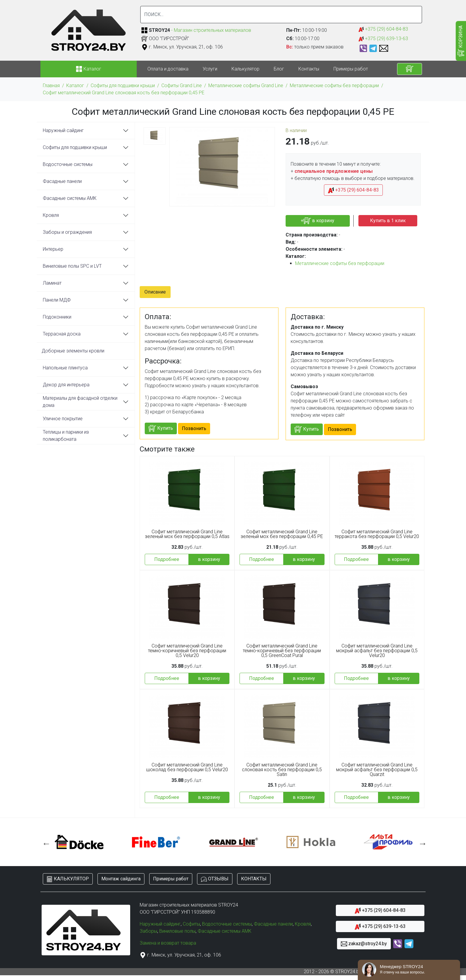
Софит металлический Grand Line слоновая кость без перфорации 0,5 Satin (282, 770)
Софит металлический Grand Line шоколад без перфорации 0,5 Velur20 (187, 767)
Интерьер (53, 249)
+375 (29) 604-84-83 (383, 29)
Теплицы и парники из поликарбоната (66, 436)
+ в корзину (318, 221)
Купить (161, 428)
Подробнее (167, 559)
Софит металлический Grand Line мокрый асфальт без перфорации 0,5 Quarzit (377, 770)
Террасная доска (62, 334)
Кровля (51, 215)
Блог (279, 69)
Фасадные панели (62, 181)
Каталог (75, 86)
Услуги (210, 69)
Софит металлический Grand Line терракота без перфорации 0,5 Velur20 (377, 534)
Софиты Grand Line (182, 86)
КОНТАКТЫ (254, 879)
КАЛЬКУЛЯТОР (68, 879)
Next (421, 842)
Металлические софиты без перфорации (334, 86)
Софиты (191, 924)
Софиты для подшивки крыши (123, 86)
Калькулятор (245, 69)
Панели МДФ (57, 300)
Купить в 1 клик (388, 221)
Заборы (148, 931)
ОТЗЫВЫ (215, 879)
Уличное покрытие (63, 419)
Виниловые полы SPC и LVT (72, 266)
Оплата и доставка (168, 69)
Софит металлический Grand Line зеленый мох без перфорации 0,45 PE (282, 534)
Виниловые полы (177, 931)
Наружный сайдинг (63, 130)
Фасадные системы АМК (70, 198)
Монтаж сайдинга (121, 879)
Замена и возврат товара (168, 943)
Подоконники (57, 317)
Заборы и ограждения (67, 232)
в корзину (209, 559)
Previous (45, 842)
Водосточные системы (68, 164)
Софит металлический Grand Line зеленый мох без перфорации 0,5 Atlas (187, 534)
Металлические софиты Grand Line (246, 86)
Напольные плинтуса (65, 368)
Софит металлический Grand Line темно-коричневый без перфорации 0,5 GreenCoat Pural (282, 651)
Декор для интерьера (66, 385)
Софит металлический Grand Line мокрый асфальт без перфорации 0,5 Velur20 (377, 651)
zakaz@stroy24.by (364, 944)
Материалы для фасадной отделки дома (80, 402)
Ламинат (52, 283)
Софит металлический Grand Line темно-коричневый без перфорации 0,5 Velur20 (187, 651)
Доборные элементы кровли (73, 351)
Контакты (309, 69)
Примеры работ (351, 69)
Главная (51, 86)
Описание (155, 292)
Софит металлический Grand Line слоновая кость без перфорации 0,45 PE (124, 93)
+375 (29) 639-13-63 (383, 39)
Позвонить (194, 428)
